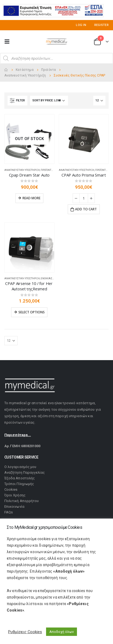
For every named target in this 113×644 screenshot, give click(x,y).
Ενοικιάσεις (49, 278)
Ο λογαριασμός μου (20, 467)
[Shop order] (49, 101)
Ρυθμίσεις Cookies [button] (25, 632)
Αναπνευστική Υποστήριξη (22, 170)
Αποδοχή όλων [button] (62, 632)
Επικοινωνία (14, 507)
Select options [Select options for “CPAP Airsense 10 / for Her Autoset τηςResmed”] (32, 312)
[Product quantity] (84, 198)
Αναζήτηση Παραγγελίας (25, 472)
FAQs (9, 512)
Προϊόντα (47, 170)
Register (101, 25)
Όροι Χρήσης (15, 495)
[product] (29, 139)
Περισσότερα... (18, 435)
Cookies (11, 489)
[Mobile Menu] (9, 42)
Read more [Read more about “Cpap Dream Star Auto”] (31, 198)
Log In (81, 25)
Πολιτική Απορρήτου (22, 501)
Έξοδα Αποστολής (20, 478)
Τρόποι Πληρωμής (19, 484)
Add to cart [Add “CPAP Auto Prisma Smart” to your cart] (86, 209)
